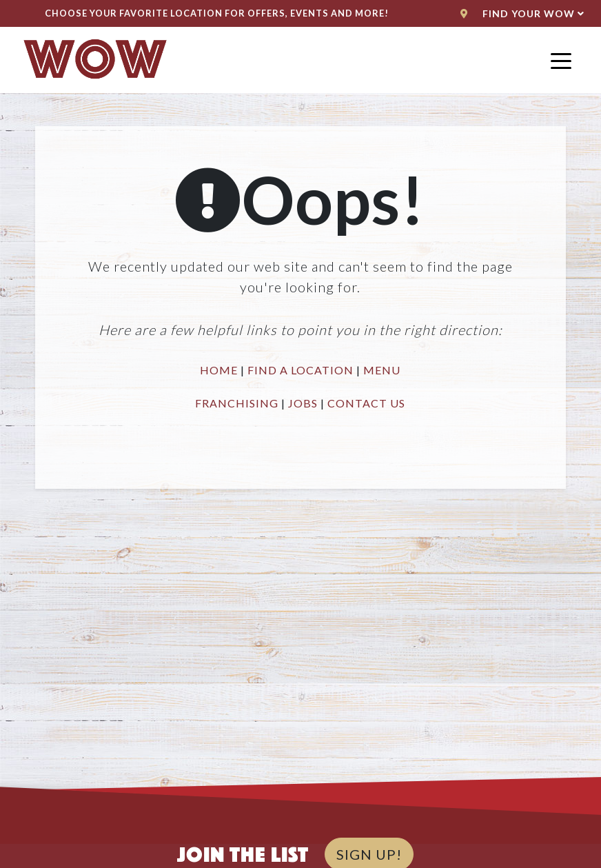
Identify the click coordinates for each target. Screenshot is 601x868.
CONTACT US (366, 403)
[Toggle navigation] (561, 60)
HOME (219, 370)
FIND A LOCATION (300, 370)
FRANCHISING (237, 403)
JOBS (303, 403)
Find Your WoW (522, 13)
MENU (382, 370)
